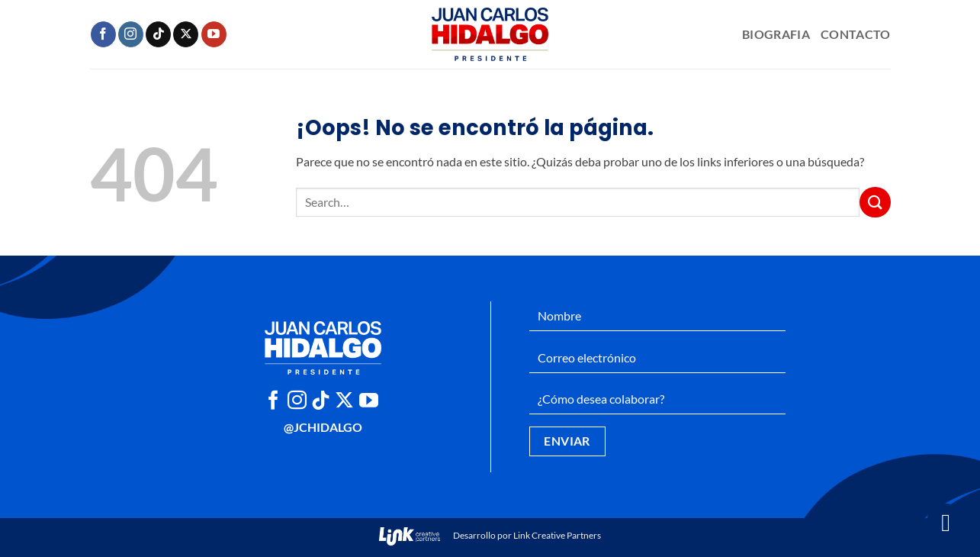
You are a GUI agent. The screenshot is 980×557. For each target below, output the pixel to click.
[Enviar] (875, 202)
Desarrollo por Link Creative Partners (490, 535)
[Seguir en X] (186, 34)
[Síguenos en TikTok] (158, 34)
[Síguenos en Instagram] (131, 34)
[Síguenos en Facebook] (103, 34)
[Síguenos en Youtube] (214, 34)
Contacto (856, 34)
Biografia (776, 34)
